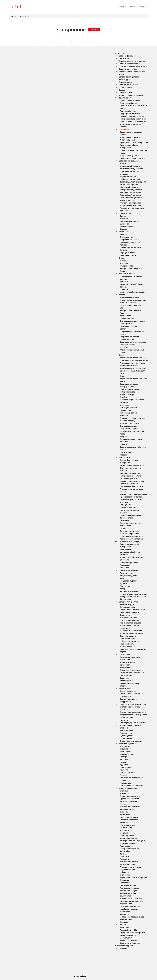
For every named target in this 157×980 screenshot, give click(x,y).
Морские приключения (130, 124)
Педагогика (125, 846)
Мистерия (124, 405)
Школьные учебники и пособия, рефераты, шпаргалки (130, 909)
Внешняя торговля (128, 618)
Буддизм (124, 749)
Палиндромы (126, 324)
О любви (124, 289)
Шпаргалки (125, 883)
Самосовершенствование (132, 786)
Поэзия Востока (127, 339)
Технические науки (129, 891)
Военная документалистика (133, 712)
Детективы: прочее (129, 184)
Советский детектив (129, 171)
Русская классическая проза (133, 363)
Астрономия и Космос (130, 807)
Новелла (124, 415)
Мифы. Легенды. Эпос (130, 156)
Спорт (123, 686)
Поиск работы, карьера (131, 623)
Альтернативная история (132, 489)
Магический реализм (129, 534)
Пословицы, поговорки (130, 247)
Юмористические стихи (131, 310)
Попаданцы (125, 505)
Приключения (125, 98)
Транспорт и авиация (130, 943)
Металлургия (126, 938)
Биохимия (124, 880)
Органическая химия (129, 799)
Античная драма (128, 140)
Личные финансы (128, 639)
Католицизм (126, 751)
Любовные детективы (130, 179)
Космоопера (125, 526)
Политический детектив (131, 198)
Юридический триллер (130, 203)
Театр (123, 589)
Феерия (123, 436)
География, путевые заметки (133, 723)
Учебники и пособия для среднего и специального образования (131, 901)
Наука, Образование (128, 788)
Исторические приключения (133, 119)
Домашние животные (130, 683)
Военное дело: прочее (130, 694)
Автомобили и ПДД (129, 930)
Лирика (123, 313)
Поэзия (122, 295)
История (124, 822)
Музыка (123, 583)
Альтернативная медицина (132, 841)
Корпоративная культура (132, 633)
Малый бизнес (126, 646)
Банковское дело (128, 607)
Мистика (124, 502)
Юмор (121, 258)
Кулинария (125, 660)
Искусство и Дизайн (129, 581)
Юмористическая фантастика (134, 494)
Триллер (124, 211)
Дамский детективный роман (133, 182)
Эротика (124, 282)
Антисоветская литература (132, 418)
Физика (123, 854)
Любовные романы (127, 274)
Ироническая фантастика (132, 497)
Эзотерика (125, 757)
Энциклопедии (127, 730)
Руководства (126, 733)
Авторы (122, 6)
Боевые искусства (128, 691)
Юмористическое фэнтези (132, 481)
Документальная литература (132, 704)
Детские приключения (129, 69)
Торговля (124, 652)
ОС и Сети (124, 560)
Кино (122, 578)
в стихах (124, 347)
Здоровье (124, 678)
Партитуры (125, 586)
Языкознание (126, 828)
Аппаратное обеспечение (131, 557)
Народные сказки (128, 255)
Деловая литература (128, 602)
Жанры (143, 6)
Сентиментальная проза (131, 439)
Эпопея (123, 376)
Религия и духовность (129, 744)
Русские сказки (125, 87)
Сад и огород (126, 675)
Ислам (123, 762)
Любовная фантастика (130, 499)
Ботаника (124, 793)
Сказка (122, 90)
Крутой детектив (128, 177)
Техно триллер (127, 200)
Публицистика (126, 717)
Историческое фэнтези (130, 476)
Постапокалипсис (128, 507)
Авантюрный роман (129, 103)
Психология (125, 859)
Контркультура (127, 387)
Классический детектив (131, 166)
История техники (128, 935)
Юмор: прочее (126, 266)
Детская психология (129, 862)
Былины (123, 234)
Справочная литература (130, 725)
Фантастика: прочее (129, 531)
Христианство (126, 754)
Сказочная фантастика (130, 523)
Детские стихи (125, 93)
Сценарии (124, 224)
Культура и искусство (129, 570)
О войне (124, 397)
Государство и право (130, 888)
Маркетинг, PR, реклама (131, 631)
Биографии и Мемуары (130, 707)
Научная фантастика (130, 510)
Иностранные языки (129, 817)
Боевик (123, 163)
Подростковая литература (131, 95)
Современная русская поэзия (133, 342)
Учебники (124, 914)
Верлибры (124, 329)
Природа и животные (130, 114)
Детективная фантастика (132, 465)
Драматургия (125, 213)
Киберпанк (125, 463)
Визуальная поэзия (128, 326)
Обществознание (128, 885)
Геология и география (130, 820)
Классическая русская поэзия (133, 300)
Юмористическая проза (131, 268)
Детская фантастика (128, 85)
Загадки (124, 250)
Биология (124, 791)
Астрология (125, 746)
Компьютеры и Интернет (130, 541)
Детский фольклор (127, 56)
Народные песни (127, 253)
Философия (125, 851)
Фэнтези (124, 471)
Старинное (22, 16)
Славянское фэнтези (129, 484)
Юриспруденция (127, 825)
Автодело (124, 927)
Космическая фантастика (132, 539)
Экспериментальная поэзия (132, 321)
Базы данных (126, 549)
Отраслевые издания (130, 620)
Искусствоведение (128, 576)
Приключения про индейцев (133, 121)
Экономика (125, 615)
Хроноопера (125, 316)
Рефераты (124, 872)
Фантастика (124, 457)
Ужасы (123, 492)
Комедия (124, 263)
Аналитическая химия (130, 796)
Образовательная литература (133, 66)
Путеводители (127, 736)
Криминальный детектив (131, 169)
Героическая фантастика (131, 486)
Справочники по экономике (132, 610)
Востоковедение (127, 843)
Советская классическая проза (134, 360)
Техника (122, 925)
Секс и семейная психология (133, 673)
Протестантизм (127, 772)
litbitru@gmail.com (78, 976)
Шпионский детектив (130, 187)
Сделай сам (125, 665)
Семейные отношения (130, 670)
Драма (123, 216)
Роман (123, 450)
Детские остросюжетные (130, 64)
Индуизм (124, 759)
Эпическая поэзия (128, 303)
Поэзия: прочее (127, 318)
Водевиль (124, 219)
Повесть (124, 444)
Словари (124, 728)
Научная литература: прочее (133, 877)
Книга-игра (124, 58)
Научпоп (124, 720)
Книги (133, 6)
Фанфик (123, 513)
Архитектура (126, 573)
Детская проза (125, 82)
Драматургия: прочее (130, 221)
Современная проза (129, 384)
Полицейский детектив (131, 195)
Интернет (124, 568)
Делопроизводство (129, 636)
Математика (126, 830)
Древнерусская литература (132, 158)
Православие (126, 767)
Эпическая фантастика (130, 468)
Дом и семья (124, 654)
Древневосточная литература (134, 142)
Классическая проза (129, 366)
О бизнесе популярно (130, 641)
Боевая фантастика (129, 460)
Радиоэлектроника (129, 940)
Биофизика (125, 875)
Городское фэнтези (129, 478)
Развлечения (126, 667)
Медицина (125, 833)
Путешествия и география (132, 116)
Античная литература (130, 137)
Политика (124, 856)
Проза (121, 355)
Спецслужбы (126, 696)
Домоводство (126, 681)
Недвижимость (127, 644)
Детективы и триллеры (129, 161)
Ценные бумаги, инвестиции (133, 649)
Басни (122, 308)
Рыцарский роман (128, 111)
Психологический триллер (132, 208)
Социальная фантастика (131, 536)
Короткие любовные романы (133, 292)
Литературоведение (129, 849)
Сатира (123, 271)
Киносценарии (126, 226)
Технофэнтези (126, 518)
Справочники (126, 738)
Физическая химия (128, 801)
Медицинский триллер (130, 205)
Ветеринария (126, 919)
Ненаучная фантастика (131, 515)
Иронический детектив (131, 192)
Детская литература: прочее (132, 61)
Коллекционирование (130, 657)
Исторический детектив (131, 190)
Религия (123, 775)
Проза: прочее (126, 452)
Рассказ (123, 455)
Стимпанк (124, 520)
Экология (124, 812)
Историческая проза (129, 392)
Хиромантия (126, 783)
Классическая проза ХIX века (133, 368)
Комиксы (123, 948)
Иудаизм (124, 765)
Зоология (124, 922)
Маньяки (124, 174)
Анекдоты (124, 261)
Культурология (127, 809)
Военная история (128, 394)
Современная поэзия (129, 337)
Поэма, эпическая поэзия (131, 305)
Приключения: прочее (130, 100)
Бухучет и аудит (127, 604)
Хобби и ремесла (128, 662)
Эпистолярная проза (129, 389)
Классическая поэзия (129, 297)
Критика (124, 709)
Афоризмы (125, 442)
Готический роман (128, 413)
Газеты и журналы (126, 946)
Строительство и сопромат (132, 933)
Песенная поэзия (127, 345)
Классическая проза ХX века (133, 358)
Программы (125, 565)
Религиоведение (127, 864)
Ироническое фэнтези (130, 473)
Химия (123, 804)
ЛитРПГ (123, 528)
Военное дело (125, 688)
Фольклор (123, 232)
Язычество (125, 770)
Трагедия (124, 229)
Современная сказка (129, 240)
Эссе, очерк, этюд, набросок (133, 447)
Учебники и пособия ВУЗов (132, 917)
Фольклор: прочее (128, 237)
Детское (121, 53)
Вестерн (124, 127)
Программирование (129, 562)
